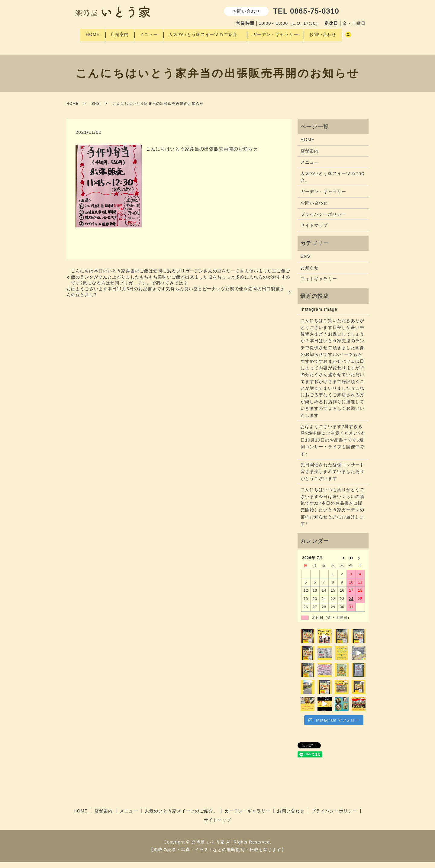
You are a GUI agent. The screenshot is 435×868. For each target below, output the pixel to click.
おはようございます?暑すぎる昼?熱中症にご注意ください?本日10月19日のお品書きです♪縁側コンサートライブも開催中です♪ (333, 446)
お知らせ (310, 273)
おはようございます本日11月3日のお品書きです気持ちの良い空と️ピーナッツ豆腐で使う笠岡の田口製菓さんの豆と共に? (176, 298)
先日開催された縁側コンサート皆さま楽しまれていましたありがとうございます (333, 478)
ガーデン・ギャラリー (280, 33)
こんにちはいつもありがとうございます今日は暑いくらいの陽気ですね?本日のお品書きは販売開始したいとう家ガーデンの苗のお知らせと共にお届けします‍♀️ (333, 513)
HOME (89, 33)
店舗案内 (118, 33)
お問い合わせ (330, 33)
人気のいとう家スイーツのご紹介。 (208, 33)
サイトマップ (314, 231)
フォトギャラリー (319, 285)
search (82, 43)
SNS (95, 110)
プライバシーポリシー (323, 220)
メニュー (149, 33)
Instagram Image (319, 315)
